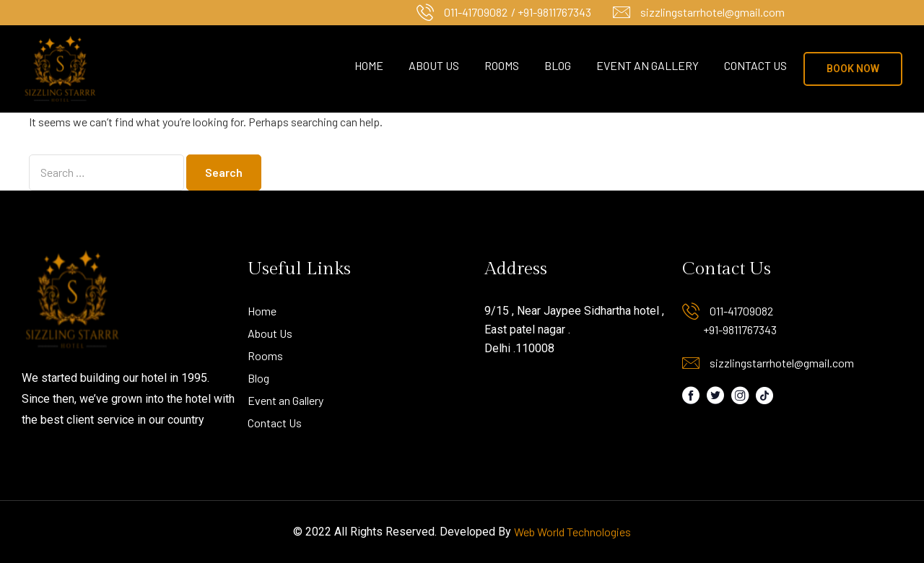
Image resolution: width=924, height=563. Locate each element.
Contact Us (755, 65)
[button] (853, 69)
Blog (558, 65)
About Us (434, 65)
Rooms (502, 65)
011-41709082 (476, 12)
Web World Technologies (572, 532)
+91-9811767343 (740, 329)
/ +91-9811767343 (551, 12)
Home (369, 65)
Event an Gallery (648, 65)
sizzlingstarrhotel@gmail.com (712, 12)
